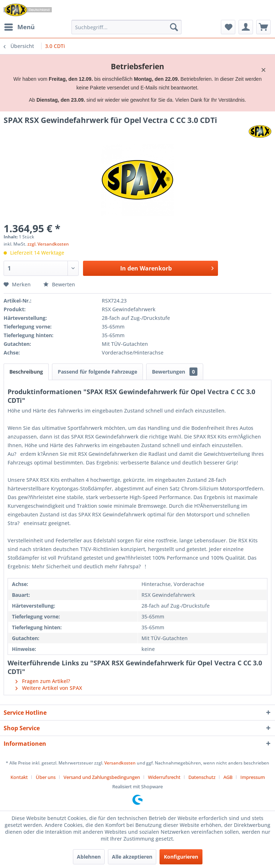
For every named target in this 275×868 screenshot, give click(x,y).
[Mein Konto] (246, 27)
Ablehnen (89, 857)
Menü (19, 26)
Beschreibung (26, 372)
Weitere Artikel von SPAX (49, 688)
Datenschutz (202, 777)
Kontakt (19, 777)
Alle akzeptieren (132, 857)
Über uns (46, 777)
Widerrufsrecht (164, 777)
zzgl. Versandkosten (48, 244)
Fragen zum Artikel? (43, 681)
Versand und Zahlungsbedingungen (102, 777)
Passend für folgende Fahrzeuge (97, 372)
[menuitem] (19, 27)
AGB (228, 777)
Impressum (253, 777)
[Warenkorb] (263, 27)
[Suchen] (174, 27)
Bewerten (59, 284)
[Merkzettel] (228, 27)
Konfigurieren (181, 857)
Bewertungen (175, 372)
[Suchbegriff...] (126, 27)
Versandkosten (120, 763)
